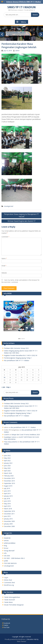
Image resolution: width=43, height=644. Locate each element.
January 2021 (8, 463)
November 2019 (9, 481)
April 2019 (7, 493)
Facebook (7, 623)
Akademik (7, 538)
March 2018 (8, 509)
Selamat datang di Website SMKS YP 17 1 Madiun (24, 2)
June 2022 (7, 455)
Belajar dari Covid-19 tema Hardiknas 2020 (26, 435)
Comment (5, 237)
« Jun (3, 387)
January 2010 (8, 519)
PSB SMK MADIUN (10, 563)
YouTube (6, 627)
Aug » (9, 387)
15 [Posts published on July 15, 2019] (4, 377)
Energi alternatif (9, 551)
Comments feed (9, 583)
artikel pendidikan (10, 543)
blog (5, 546)
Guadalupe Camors (10, 437)
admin (17, 51)
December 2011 (9, 514)
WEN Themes (22, 641)
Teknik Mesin (8, 602)
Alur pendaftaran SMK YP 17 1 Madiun (17, 360)
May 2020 (7, 468)
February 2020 (9, 476)
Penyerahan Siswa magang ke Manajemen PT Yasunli (22, 215)
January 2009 (8, 524)
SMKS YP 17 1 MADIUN (21, 7)
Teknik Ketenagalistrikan (12, 597)
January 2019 (8, 496)
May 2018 (7, 504)
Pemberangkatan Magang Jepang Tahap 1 (18, 358)
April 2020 (7, 471)
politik (6, 561)
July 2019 (7, 488)
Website (4, 273)
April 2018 (7, 506)
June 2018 (7, 501)
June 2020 (7, 466)
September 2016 (9, 511)
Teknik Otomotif (9, 600)
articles (6, 541)
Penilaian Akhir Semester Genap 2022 (16, 348)
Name (4, 258)
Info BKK (7, 556)
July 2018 (7, 499)
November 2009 (9, 521)
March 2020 (8, 473)
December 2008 (9, 526)
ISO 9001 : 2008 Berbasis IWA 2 (14, 558)
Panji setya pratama (11, 442)
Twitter (6, 625)
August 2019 (8, 486)
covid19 (7, 435)
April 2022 (7, 461)
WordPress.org (9, 585)
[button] (19, 339)
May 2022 (7, 458)
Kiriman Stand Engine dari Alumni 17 (21, 221)
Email (4, 266)
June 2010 (7, 516)
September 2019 (9, 483)
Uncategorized (9, 206)
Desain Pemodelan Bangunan (14, 605)
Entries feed (8, 580)
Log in (6, 577)
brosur (6, 548)
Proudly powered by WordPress (15, 639)
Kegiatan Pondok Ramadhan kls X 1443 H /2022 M (21, 355)
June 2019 (7, 491)
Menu (21, 22)
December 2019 (9, 478)
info (5, 553)
